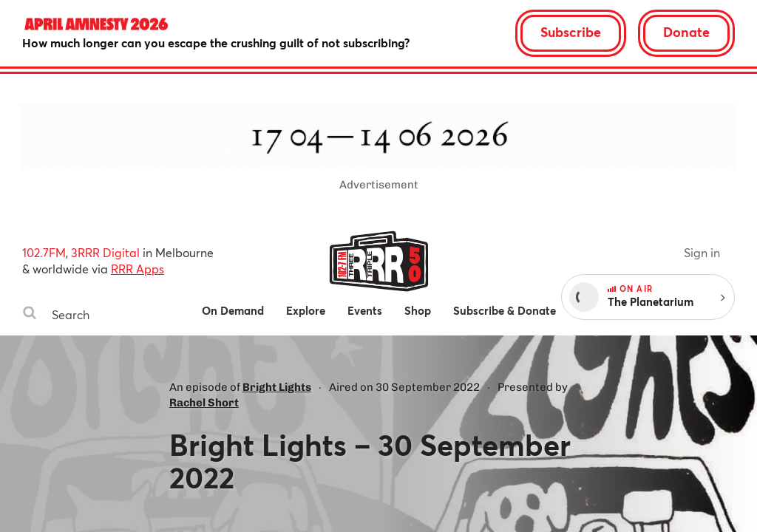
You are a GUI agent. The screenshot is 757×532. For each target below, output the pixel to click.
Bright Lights (277, 387)
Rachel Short (204, 403)
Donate (686, 32)
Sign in (702, 252)
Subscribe (571, 32)
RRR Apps (138, 269)
